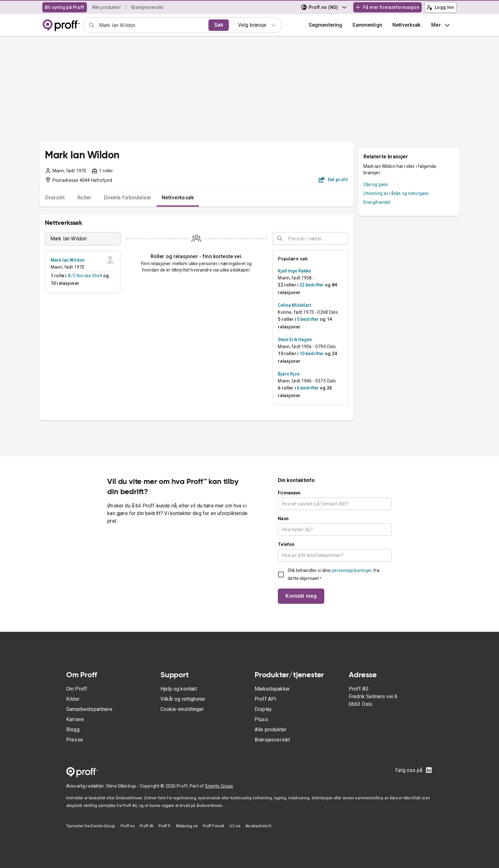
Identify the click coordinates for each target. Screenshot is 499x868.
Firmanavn (289, 493)
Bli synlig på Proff (65, 7)
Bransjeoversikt (147, 7)
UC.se (235, 826)
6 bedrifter (308, 388)
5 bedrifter (308, 319)
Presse (75, 740)
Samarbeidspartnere (89, 709)
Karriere (75, 719)
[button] (367, 25)
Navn (283, 519)
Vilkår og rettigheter (183, 699)
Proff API (265, 699)
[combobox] (152, 25)
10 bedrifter (312, 354)
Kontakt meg (301, 596)
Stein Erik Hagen (295, 340)
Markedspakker (272, 689)
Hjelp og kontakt (179, 689)
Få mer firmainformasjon (387, 7)
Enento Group (219, 786)
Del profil (333, 180)
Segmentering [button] (326, 25)
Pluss (261, 719)
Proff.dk (147, 826)
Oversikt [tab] (55, 198)
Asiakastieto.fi (258, 826)
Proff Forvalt (214, 826)
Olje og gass (376, 184)
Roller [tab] (84, 198)
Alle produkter (106, 7)
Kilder (73, 699)
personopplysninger (352, 570)
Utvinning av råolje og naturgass (396, 193)
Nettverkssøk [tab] (178, 198)
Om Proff (77, 689)
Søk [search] (219, 25)
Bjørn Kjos (289, 374)
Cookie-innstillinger (182, 709)
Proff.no (128, 826)
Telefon (286, 544)
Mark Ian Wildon (68, 260)
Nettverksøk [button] (407, 25)
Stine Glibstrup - (123, 786)
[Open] (345, 239)
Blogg (73, 730)
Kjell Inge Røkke (294, 271)
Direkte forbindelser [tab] (128, 198)
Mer (441, 25)
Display (263, 709)
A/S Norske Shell (85, 276)
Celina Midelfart (294, 305)
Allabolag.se (187, 826)
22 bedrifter (312, 285)
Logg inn (440, 7)
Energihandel (377, 202)
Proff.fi (164, 826)
